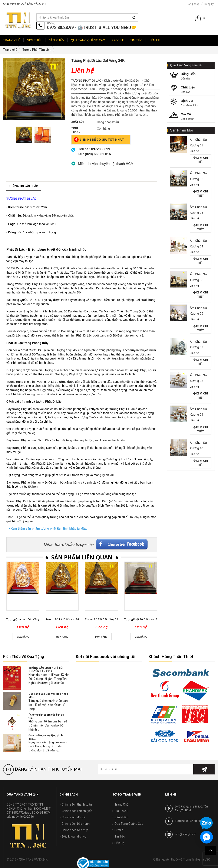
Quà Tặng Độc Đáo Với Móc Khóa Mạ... (48, 695)
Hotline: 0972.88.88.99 (190, 821)
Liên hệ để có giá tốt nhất (99, 140)
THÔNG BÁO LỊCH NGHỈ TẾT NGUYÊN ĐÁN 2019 (46, 669)
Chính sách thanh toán (77, 804)
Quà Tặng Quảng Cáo (129, 824)
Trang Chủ (121, 804)
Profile (119, 830)
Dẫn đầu (192, 76)
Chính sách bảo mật (75, 830)
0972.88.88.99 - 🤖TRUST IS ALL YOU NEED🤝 (92, 27)
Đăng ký (209, 4)
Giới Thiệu (121, 811)
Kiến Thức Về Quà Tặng (24, 656)
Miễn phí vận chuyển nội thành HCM (106, 164)
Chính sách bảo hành (76, 824)
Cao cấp (192, 89)
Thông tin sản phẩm (24, 363)
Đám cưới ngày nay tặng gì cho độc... (46, 737)
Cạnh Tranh (192, 116)
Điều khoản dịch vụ (74, 836)
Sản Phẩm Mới (181, 130)
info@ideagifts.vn (186, 834)
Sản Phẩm (122, 817)
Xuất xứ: (78, 122)
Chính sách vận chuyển (77, 811)
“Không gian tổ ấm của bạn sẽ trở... (46, 716)
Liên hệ (194, 151)
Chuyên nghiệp (192, 103)
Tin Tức (120, 836)
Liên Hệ (119, 843)
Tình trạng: (76, 130)
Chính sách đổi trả (74, 817)
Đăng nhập (193, 4)
